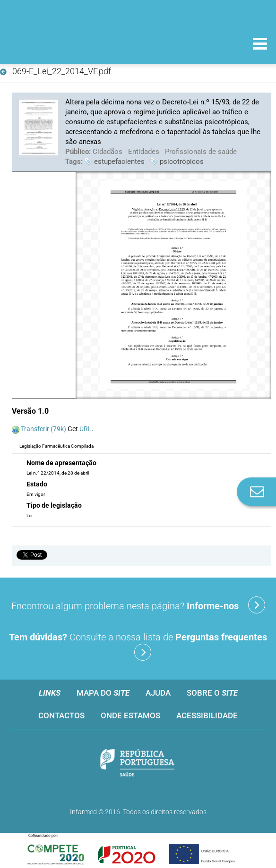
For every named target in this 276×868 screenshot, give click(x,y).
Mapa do (103, 693)
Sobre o (212, 693)
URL (86, 429)
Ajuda (158, 693)
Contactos (61, 715)
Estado (37, 484)
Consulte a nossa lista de (138, 646)
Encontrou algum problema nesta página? (138, 605)
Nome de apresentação (61, 463)
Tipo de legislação (54, 505)
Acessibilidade (207, 715)
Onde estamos (130, 715)
